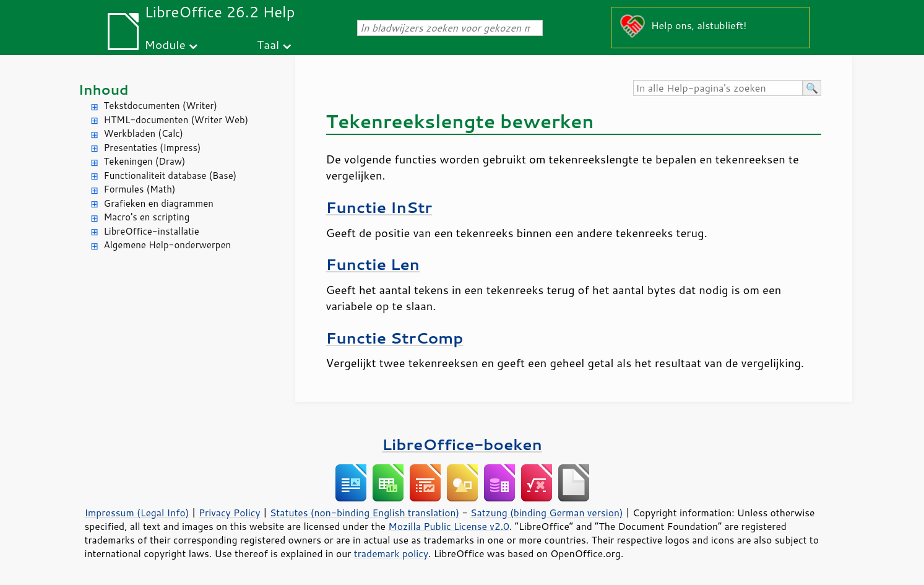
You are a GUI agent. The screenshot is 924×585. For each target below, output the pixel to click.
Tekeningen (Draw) (145, 161)
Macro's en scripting (147, 217)
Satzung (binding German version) (547, 513)
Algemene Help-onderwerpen (168, 245)
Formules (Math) (140, 189)
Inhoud (104, 89)
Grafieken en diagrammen (159, 203)
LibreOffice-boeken (462, 444)
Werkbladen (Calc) (144, 133)
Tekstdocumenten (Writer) (161, 106)
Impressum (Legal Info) (137, 513)
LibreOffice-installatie (152, 231)
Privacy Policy (230, 513)
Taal (268, 44)
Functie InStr (379, 207)
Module (165, 44)
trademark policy (391, 553)
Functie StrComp (395, 338)
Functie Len (373, 264)
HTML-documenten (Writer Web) (176, 120)
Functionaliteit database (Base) (171, 175)
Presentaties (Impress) (153, 148)
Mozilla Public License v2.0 (449, 526)
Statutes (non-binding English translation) (365, 513)
